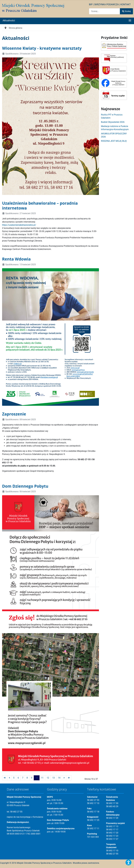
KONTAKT (125, 4)
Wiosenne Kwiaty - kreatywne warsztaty (42, 48)
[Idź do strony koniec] (69, 778)
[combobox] (104, 11)
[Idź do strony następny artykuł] (64, 778)
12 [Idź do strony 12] (48, 778)
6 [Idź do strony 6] (18, 778)
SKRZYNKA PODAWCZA (107, 4)
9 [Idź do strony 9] (32, 778)
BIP (91, 4)
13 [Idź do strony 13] (54, 778)
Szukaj (126, 11)
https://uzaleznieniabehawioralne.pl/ (19, 225)
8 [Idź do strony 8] (27, 778)
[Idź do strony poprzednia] (9, 778)
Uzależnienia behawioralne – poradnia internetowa (40, 205)
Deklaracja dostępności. (18, 822)
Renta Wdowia (16, 259)
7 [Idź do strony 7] (23, 778)
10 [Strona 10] (37, 778)
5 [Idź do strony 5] (14, 778)
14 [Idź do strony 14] (59, 778)
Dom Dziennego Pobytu (25, 486)
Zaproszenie (14, 414)
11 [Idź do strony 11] (42, 778)
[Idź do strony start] (5, 778)
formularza (38, 817)
